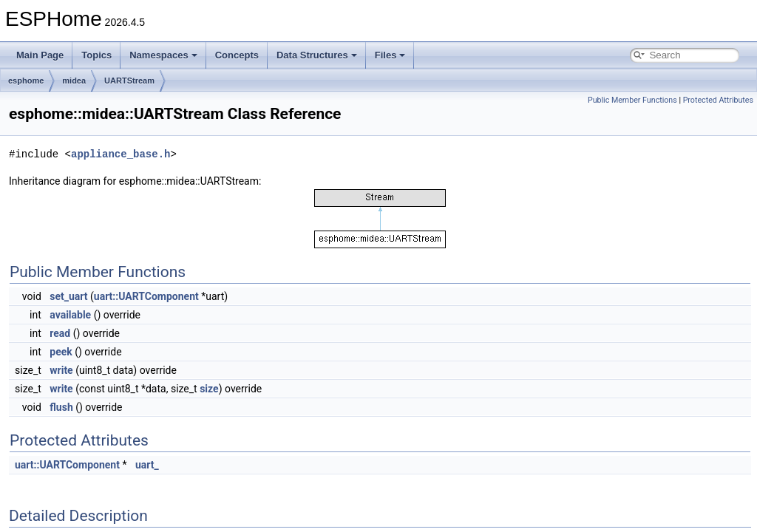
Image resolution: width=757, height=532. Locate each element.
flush (61, 407)
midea (74, 81)
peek (61, 352)
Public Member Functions (632, 100)
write (61, 370)
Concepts (237, 55)
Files (390, 55)
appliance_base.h (120, 154)
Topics (96, 55)
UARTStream (129, 81)
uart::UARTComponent (146, 296)
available (70, 315)
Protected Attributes (718, 100)
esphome (26, 81)
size (209, 389)
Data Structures (317, 55)
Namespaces (163, 55)
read (60, 333)
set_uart (68, 296)
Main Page (40, 55)
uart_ (147, 465)
